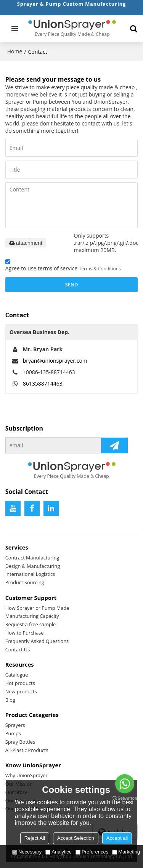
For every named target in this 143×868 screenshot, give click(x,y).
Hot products (20, 683)
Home (15, 51)
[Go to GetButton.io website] (125, 798)
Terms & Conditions (100, 269)
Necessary (27, 852)
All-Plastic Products (27, 750)
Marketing (126, 852)
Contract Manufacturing (32, 558)
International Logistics (30, 574)
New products (21, 691)
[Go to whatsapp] (125, 784)
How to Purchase (25, 633)
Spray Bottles (20, 742)
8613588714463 (43, 383)
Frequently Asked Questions (37, 641)
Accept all (117, 838)
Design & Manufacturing (33, 566)
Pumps (13, 733)
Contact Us (18, 649)
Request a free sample (31, 624)
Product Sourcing (25, 582)
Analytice (59, 852)
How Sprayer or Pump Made (37, 608)
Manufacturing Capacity (32, 616)
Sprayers (15, 725)
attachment (26, 243)
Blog (10, 700)
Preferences (92, 852)
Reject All (35, 838)
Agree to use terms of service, (63, 266)
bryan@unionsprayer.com (55, 361)
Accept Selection (76, 838)
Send (71, 285)
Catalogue (17, 675)
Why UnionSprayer (27, 775)
